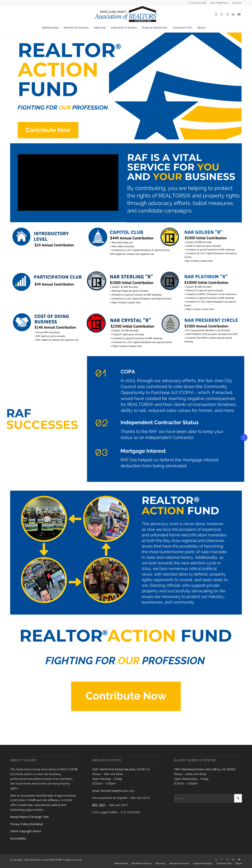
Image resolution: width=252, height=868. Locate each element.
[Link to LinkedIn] (233, 14)
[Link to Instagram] (227, 14)
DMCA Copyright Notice (26, 831)
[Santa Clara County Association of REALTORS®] (126, 14)
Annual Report (19, 817)
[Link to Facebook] (222, 14)
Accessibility (18, 838)
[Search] (210, 28)
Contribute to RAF (197, 3)
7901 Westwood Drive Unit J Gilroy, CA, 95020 (205, 769)
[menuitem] (197, 3)
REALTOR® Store (219, 3)
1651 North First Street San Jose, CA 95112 (121, 769)
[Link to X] (216, 14)
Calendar (237, 3)
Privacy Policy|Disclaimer (27, 824)
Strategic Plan (40, 817)
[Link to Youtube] (239, 14)
